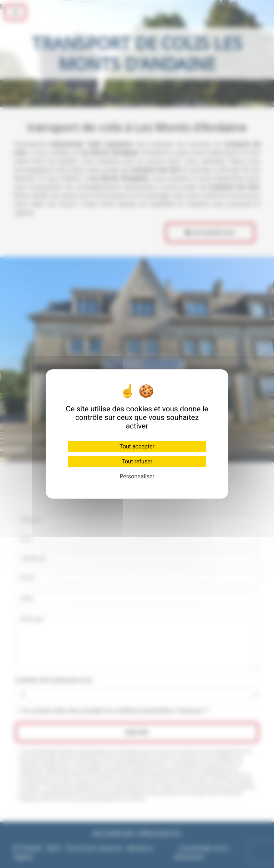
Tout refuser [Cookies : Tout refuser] (137, 461)
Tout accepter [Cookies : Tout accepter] (137, 446)
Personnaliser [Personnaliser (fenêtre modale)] (137, 476)
